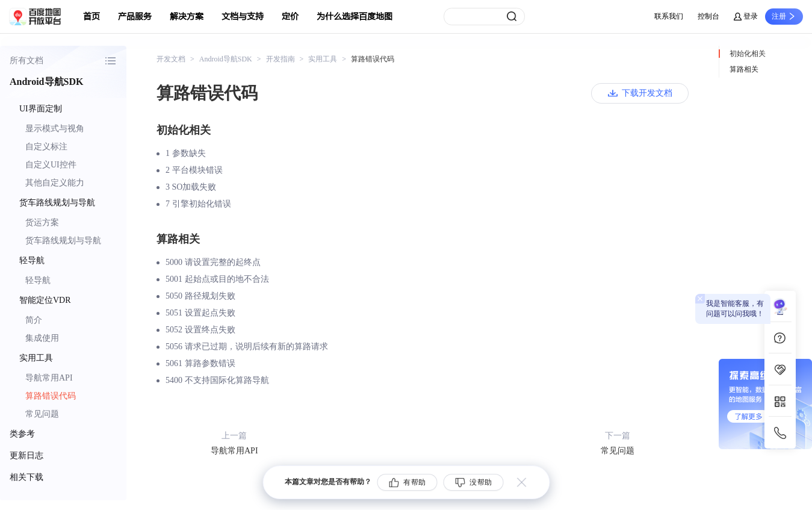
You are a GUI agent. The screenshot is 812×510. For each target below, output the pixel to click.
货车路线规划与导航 (63, 241)
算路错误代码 (51, 396)
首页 (91, 17)
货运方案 (42, 222)
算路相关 (744, 69)
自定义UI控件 (51, 165)
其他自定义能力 (55, 183)
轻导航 (38, 280)
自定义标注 (46, 147)
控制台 (708, 16)
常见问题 (42, 414)
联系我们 (669, 16)
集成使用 (42, 338)
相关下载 (26, 477)
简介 (34, 320)
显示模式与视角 (55, 129)
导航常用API (49, 378)
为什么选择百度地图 (355, 17)
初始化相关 (748, 54)
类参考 (22, 434)
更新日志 (26, 456)
